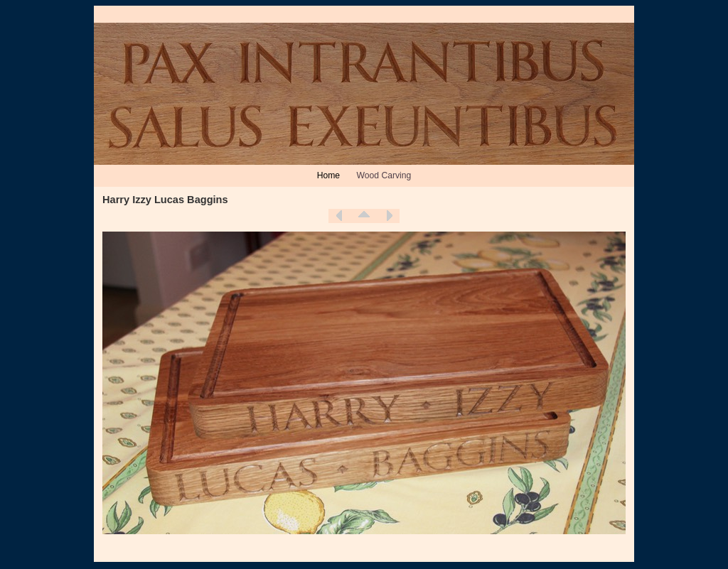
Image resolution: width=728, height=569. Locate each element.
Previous (339, 216)
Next (389, 216)
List (364, 216)
